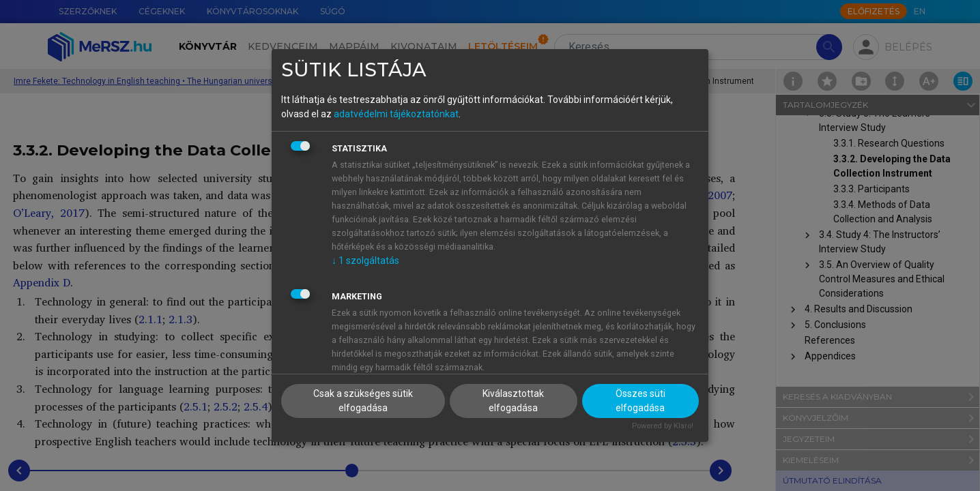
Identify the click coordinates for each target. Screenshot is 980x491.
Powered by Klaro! (663, 426)
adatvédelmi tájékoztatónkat (396, 114)
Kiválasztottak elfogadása (513, 401)
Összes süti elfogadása (640, 401)
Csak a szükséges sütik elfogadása (363, 401)
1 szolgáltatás (365, 261)
